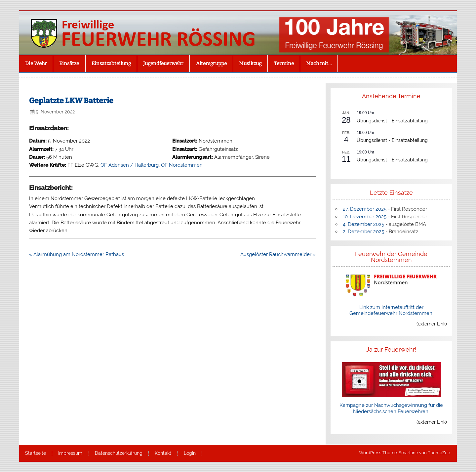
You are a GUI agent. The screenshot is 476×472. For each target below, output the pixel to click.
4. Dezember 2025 (363, 224)
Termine (284, 64)
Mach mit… (319, 64)
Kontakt (163, 453)
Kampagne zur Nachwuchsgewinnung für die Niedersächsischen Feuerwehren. (391, 408)
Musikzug (250, 64)
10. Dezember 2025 (365, 217)
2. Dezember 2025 (363, 232)
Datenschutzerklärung (119, 453)
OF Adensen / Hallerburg (130, 165)
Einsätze (69, 64)
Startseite (36, 453)
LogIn (190, 453)
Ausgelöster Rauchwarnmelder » (278, 254)
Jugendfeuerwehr (163, 64)
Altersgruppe (211, 64)
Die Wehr (36, 64)
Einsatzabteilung (111, 64)
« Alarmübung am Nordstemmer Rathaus (77, 254)
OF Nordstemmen (182, 165)
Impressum (70, 453)
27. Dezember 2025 (365, 209)
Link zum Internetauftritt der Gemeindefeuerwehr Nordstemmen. (391, 310)
